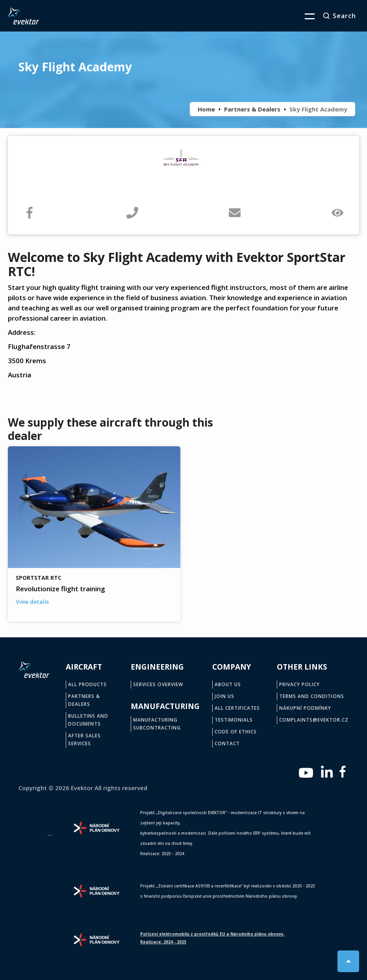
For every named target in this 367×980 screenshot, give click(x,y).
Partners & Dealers (252, 109)
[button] (305, 16)
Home (206, 109)
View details (32, 602)
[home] (23, 16)
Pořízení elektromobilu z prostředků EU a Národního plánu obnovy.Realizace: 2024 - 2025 (212, 938)
